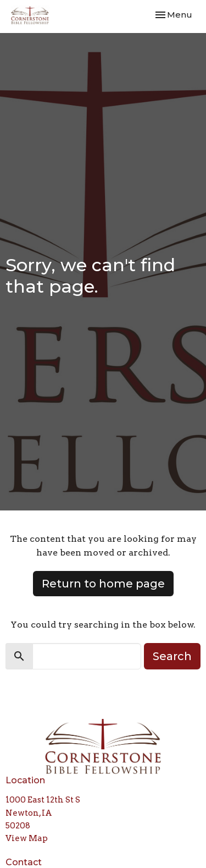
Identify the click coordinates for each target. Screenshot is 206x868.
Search (172, 656)
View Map (27, 838)
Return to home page (103, 584)
